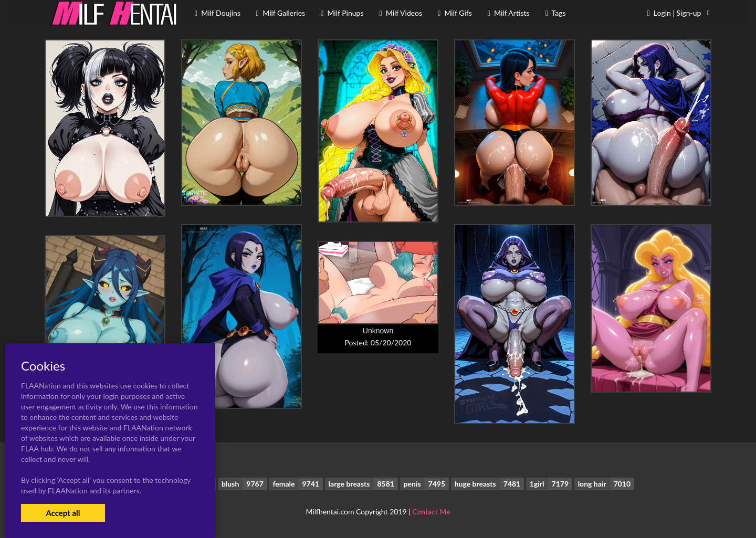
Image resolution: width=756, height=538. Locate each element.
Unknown (378, 331)
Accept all (63, 513)
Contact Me (431, 511)
